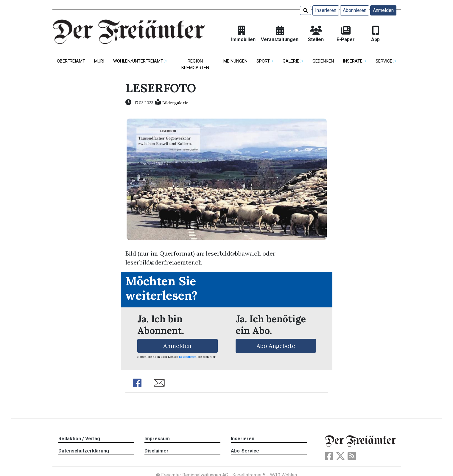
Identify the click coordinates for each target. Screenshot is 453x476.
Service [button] (384, 61)
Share (137, 383)
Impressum (157, 439)
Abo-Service (245, 451)
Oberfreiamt (71, 61)
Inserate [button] (353, 61)
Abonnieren (355, 10)
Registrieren (188, 357)
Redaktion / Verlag (79, 439)
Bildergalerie (175, 103)
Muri (99, 61)
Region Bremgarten (195, 64)
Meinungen (235, 61)
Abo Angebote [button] (276, 346)
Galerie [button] (291, 61)
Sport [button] (263, 61)
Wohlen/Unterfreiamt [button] (138, 61)
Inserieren (326, 10)
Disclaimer (157, 451)
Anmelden (383, 10)
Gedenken (323, 61)
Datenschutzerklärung (84, 451)
